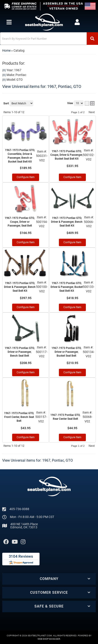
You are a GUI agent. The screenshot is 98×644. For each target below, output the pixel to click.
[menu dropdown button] (9, 22)
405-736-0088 (19, 509)
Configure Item (26, 177)
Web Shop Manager (49, 639)
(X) (4, 70)
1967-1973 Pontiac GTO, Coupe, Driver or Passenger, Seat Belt (20, 222)
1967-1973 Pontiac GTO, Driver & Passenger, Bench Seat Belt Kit (67, 222)
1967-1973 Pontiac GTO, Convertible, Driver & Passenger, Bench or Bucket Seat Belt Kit (20, 156)
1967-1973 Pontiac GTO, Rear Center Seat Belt (65, 417)
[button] (49, 39)
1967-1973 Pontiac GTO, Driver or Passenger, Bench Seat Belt (20, 352)
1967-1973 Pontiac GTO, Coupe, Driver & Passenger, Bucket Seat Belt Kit (67, 155)
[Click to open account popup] (77, 22)
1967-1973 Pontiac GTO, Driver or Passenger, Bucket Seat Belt (66, 352)
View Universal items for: (42, 86)
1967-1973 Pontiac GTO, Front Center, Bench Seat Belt (19, 417)
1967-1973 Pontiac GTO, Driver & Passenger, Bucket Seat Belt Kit (67, 287)
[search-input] (43, 39)
